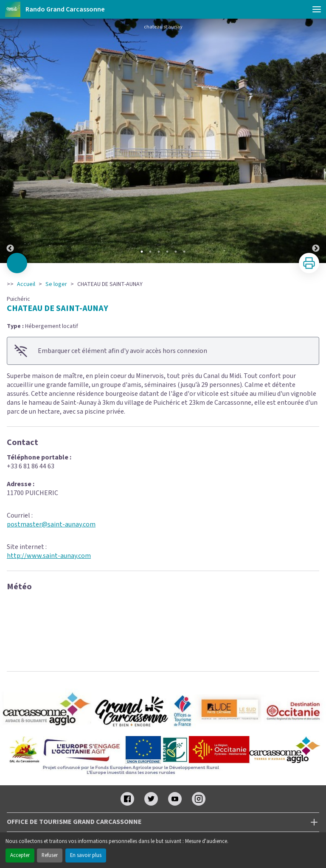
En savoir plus (86, 855)
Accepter (20, 855)
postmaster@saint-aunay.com (51, 524)
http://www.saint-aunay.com (49, 556)
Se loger (56, 284)
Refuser (50, 855)
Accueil (26, 284)
